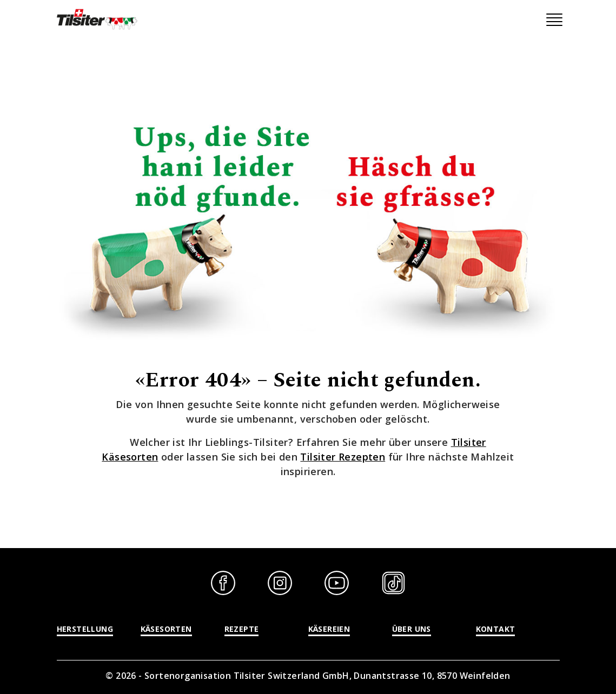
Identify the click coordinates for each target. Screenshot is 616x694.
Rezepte (242, 629)
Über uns (412, 629)
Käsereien (329, 629)
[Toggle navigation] (554, 20)
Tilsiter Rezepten (343, 457)
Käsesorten (166, 629)
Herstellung (85, 629)
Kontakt (496, 629)
